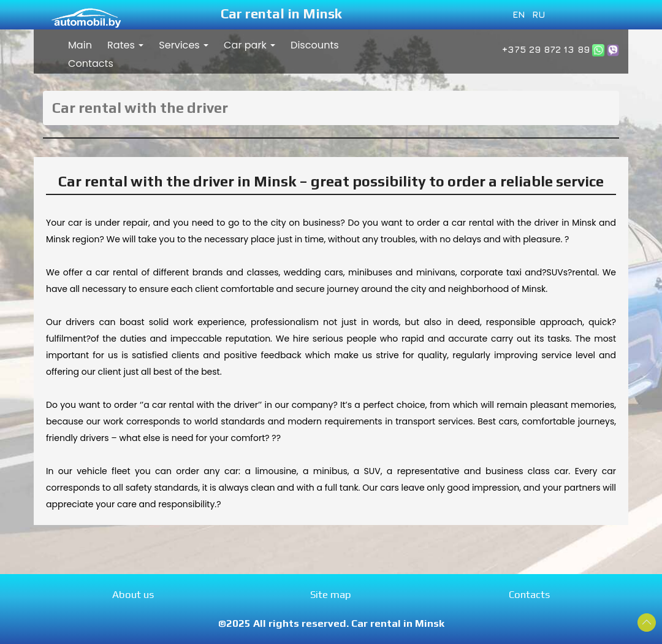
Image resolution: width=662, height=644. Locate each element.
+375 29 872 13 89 (546, 49)
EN (519, 14)
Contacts (91, 63)
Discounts (315, 45)
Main (80, 45)
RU (539, 14)
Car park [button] (249, 45)
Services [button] (184, 45)
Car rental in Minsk (281, 13)
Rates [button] (125, 45)
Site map (331, 594)
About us (133, 594)
